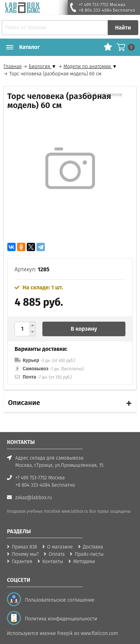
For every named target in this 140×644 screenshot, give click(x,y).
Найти (123, 28)
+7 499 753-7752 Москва (102, 5)
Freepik (65, 633)
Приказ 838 (24, 547)
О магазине (60, 547)
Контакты (53, 562)
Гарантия (22, 562)
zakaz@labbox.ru (34, 498)
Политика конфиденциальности (60, 619)
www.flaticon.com (99, 633)
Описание (24, 403)
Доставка (93, 547)
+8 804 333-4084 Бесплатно (107, 10)
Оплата (57, 554)
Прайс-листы (89, 554)
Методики (84, 562)
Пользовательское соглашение (58, 600)
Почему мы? (25, 554)
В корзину (84, 329)
